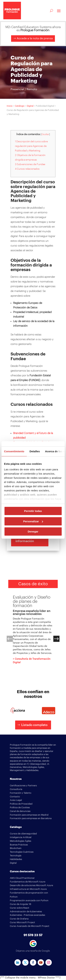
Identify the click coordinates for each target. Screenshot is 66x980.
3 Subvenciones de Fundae (30, 164)
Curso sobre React (20, 908)
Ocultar (45, 134)
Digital (30, 106)
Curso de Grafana (19, 919)
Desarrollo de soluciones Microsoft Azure (31, 885)
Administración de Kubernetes (26, 911)
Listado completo (34, 725)
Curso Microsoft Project (22, 922)
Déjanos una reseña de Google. (33, 951)
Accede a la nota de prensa (35, 38)
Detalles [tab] (35, 451)
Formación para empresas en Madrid (29, 815)
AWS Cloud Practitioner (22, 878)
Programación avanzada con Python (29, 900)
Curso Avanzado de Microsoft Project (30, 926)
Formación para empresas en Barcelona (31, 818)
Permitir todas (33, 511)
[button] (10, 639)
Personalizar (33, 521)
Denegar (33, 531)
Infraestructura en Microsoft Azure (28, 889)
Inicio (10, 106)
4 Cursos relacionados (27, 169)
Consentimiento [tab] (14, 451)
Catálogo (20, 106)
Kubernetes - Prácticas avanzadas (27, 915)
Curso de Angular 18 (21, 904)
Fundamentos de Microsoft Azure (28, 882)
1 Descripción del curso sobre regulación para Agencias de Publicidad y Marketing (31, 146)
